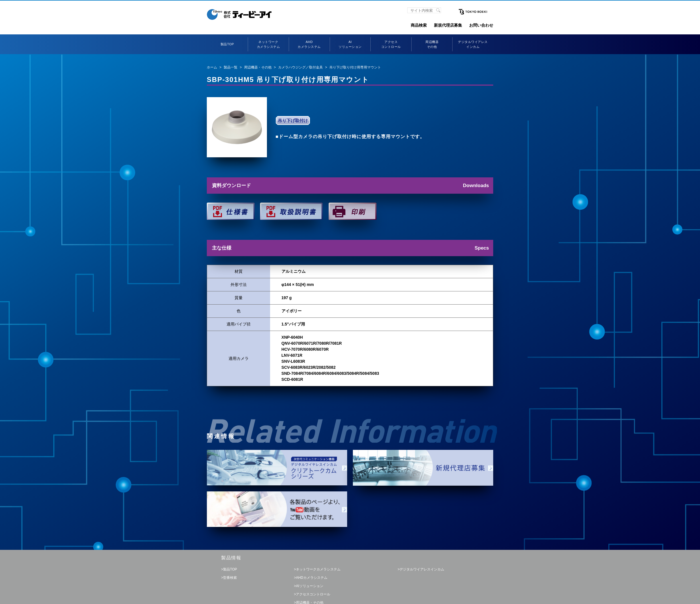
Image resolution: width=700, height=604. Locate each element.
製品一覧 (231, 67)
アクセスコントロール (313, 594)
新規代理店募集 (448, 25)
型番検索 (230, 578)
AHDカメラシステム (311, 578)
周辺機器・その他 (258, 67)
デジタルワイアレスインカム (422, 569)
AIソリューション (309, 586)
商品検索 (419, 25)
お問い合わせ (481, 25)
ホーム (212, 67)
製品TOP (227, 44)
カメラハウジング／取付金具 (300, 67)
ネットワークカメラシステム (318, 569)
